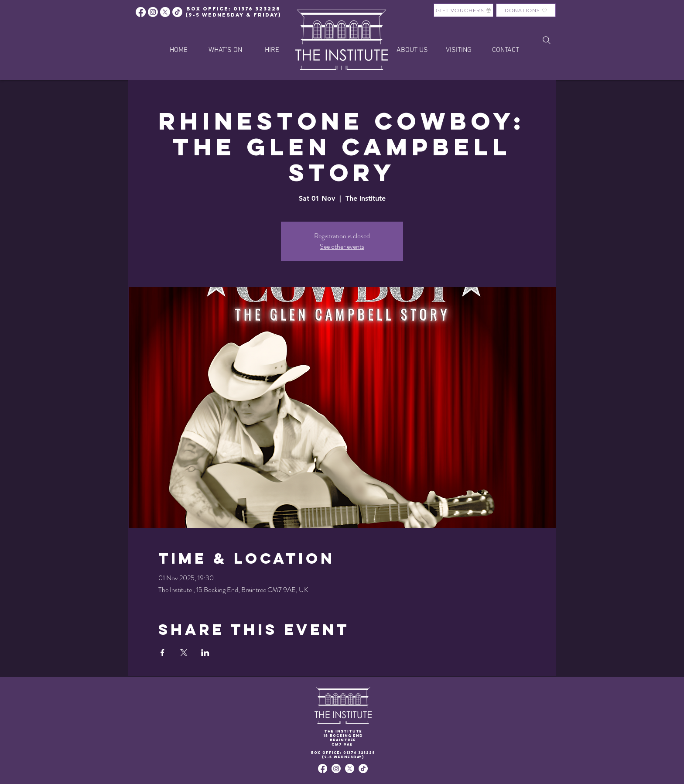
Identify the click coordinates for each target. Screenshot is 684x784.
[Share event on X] (184, 653)
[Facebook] (141, 12)
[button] (272, 50)
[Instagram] (153, 12)
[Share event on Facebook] (162, 653)
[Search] (547, 40)
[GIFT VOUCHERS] (463, 10)
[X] (165, 12)
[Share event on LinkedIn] (205, 653)
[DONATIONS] (526, 10)
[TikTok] (363, 769)
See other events (342, 246)
